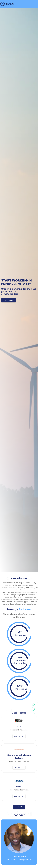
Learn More (9, 300)
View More (19, 738)
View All (19, 807)
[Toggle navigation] (35, 4)
